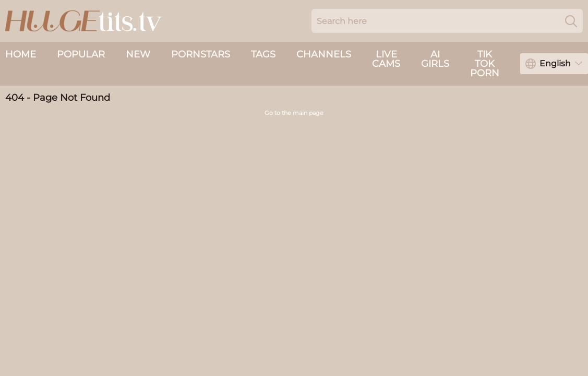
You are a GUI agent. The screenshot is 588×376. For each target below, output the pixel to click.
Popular (81, 54)
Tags (263, 54)
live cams (386, 59)
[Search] (571, 21)
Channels (324, 54)
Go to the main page (294, 113)
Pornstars (201, 54)
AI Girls (435, 59)
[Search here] (447, 21)
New (138, 54)
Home (21, 54)
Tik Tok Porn (485, 64)
